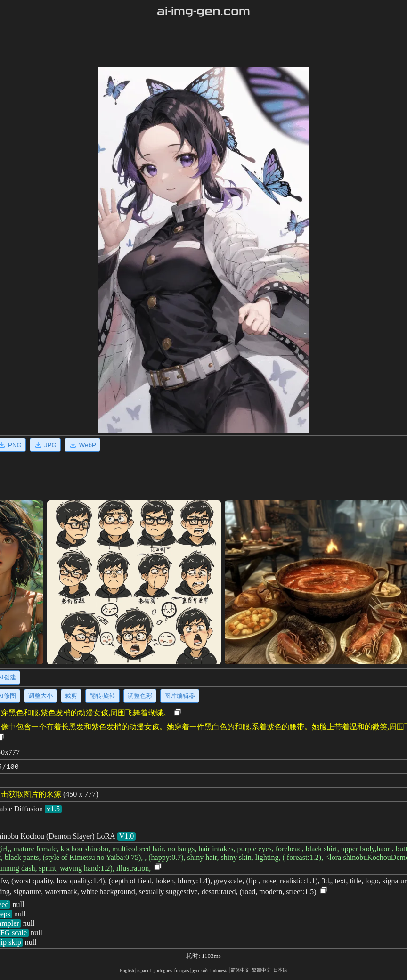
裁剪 (71, 696)
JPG (45, 445)
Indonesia (219, 970)
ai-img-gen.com (204, 11)
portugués (162, 970)
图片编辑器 (180, 696)
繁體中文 (261, 970)
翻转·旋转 (103, 696)
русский (200, 970)
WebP (82, 445)
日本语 (280, 970)
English (127, 970)
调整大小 (41, 696)
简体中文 (240, 970)
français (182, 970)
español (144, 970)
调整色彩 (140, 696)
